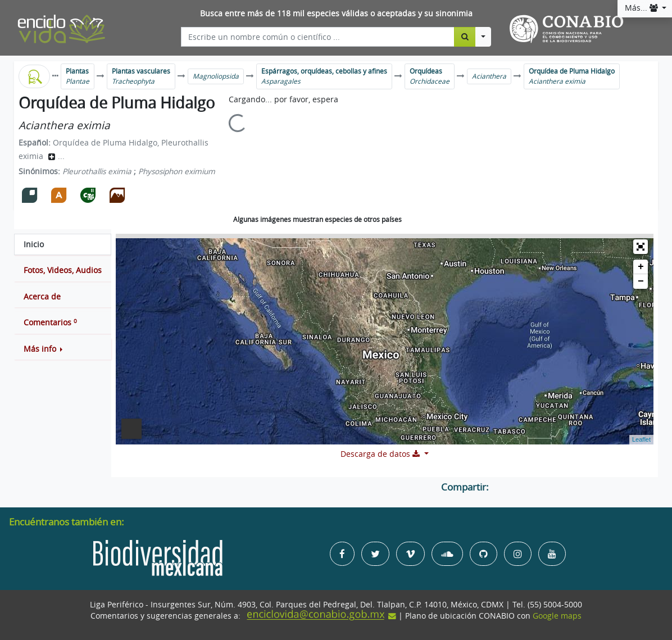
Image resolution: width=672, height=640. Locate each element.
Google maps (557, 616)
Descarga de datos (381, 454)
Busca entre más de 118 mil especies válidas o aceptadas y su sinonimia (336, 13)
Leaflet (641, 439)
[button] (63, 349)
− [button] (641, 282)
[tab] (63, 244)
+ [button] (641, 267)
